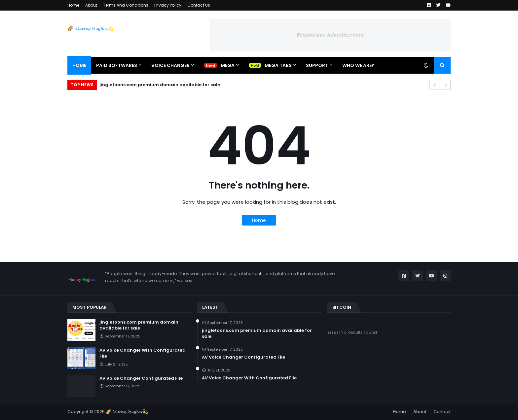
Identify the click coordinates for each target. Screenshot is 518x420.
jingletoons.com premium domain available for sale (160, 85)
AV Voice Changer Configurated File (141, 378)
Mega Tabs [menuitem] (278, 65)
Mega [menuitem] (228, 65)
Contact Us (199, 5)
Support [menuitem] (317, 65)
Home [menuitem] (79, 65)
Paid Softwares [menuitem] (117, 65)
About (91, 5)
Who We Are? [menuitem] (358, 65)
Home (73, 5)
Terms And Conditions (126, 5)
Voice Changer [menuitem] (170, 65)
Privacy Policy (168, 5)
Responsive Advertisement (330, 35)
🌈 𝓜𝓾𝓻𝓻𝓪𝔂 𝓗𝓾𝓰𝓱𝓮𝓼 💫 (91, 28)
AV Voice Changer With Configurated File (143, 353)
